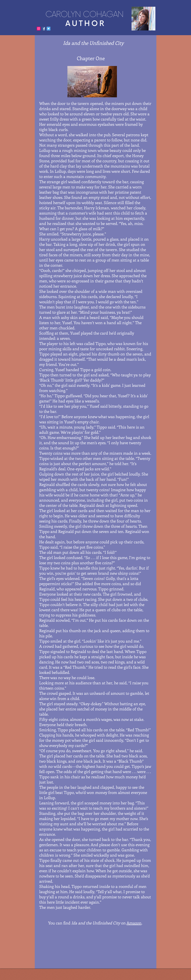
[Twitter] (49, 29)
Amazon (134, 923)
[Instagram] (39, 29)
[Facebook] (44, 29)
